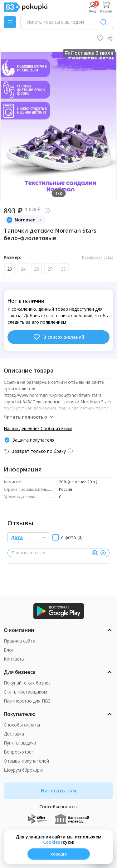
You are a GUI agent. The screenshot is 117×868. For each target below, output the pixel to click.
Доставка (14, 734)
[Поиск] (104, 22)
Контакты (14, 659)
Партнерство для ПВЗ (27, 701)
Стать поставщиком (25, 692)
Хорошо (59, 854)
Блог (9, 650)
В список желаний (58, 337)
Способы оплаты (22, 725)
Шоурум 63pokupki (23, 770)
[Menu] (10, 22)
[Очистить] (103, 553)
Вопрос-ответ (19, 752)
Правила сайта (19, 641)
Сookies (51, 842)
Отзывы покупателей (26, 761)
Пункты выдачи (20, 743)
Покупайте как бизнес (27, 683)
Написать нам (58, 791)
